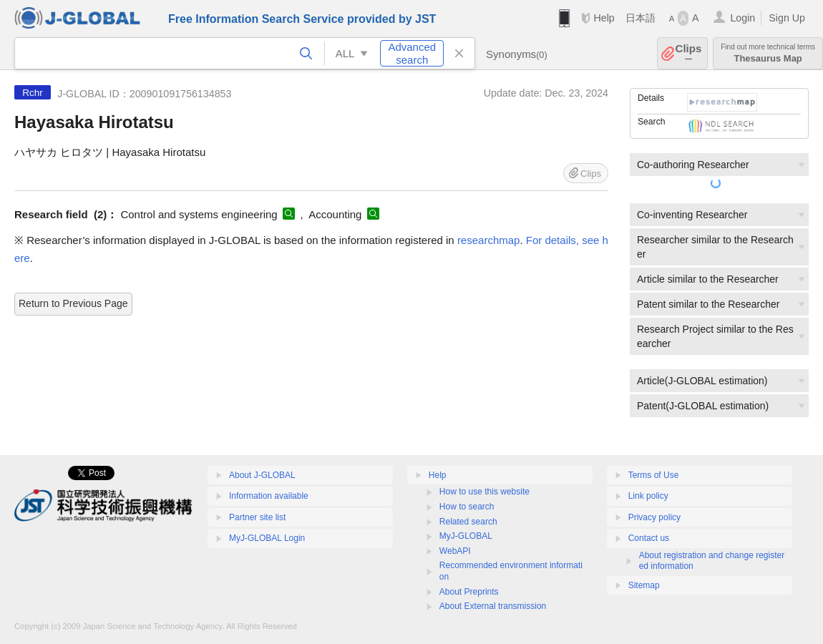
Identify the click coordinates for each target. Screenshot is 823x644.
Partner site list (257, 517)
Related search (468, 522)
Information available (269, 496)
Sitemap (644, 585)
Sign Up (787, 18)
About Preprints (469, 592)
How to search (467, 507)
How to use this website (484, 492)
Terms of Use (654, 475)
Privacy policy (654, 517)
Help (604, 18)
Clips (689, 53)
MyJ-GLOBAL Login (267, 538)
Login (742, 18)
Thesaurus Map (768, 53)
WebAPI (455, 551)
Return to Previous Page (73, 303)
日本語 (641, 18)
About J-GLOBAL (262, 475)
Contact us (649, 538)
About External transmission (493, 606)
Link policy (648, 496)
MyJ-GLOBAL (466, 536)
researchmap (489, 240)
